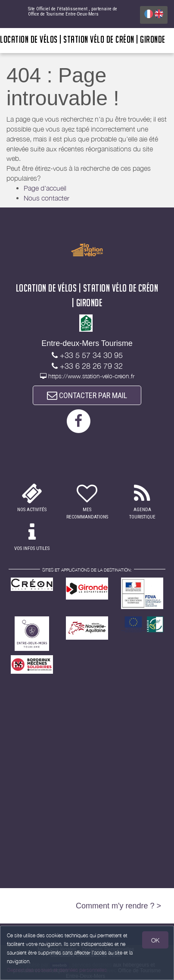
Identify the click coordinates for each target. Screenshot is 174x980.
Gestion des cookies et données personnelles (57, 970)
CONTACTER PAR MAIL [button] (87, 395)
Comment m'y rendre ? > (118, 906)
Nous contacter (47, 198)
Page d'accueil (45, 188)
